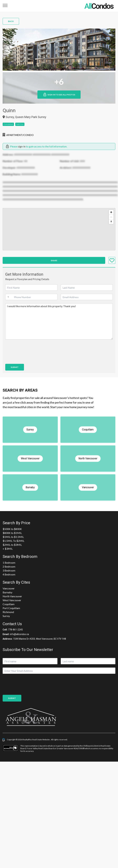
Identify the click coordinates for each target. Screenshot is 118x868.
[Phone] (31, 297)
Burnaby (7, 592)
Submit (15, 367)
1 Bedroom (9, 563)
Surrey (6, 616)
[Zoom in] (111, 212)
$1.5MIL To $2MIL (13, 541)
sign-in (22, 146)
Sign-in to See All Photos (59, 95)
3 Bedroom (9, 570)
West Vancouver (12, 600)
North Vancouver (12, 596)
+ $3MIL (8, 549)
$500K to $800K (12, 529)
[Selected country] (8, 297)
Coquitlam (9, 604)
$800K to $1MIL (12, 533)
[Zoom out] (111, 217)
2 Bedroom (9, 566)
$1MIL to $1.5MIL (13, 537)
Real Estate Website (41, 740)
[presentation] (30, 358)
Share (54, 260)
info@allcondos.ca (19, 634)
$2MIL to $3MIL (12, 545)
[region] (59, 229)
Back (11, 21)
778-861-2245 (15, 630)
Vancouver (9, 588)
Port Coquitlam (11, 608)
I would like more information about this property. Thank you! (59, 321)
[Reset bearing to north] (111, 222)
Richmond (8, 612)
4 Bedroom (9, 574)
